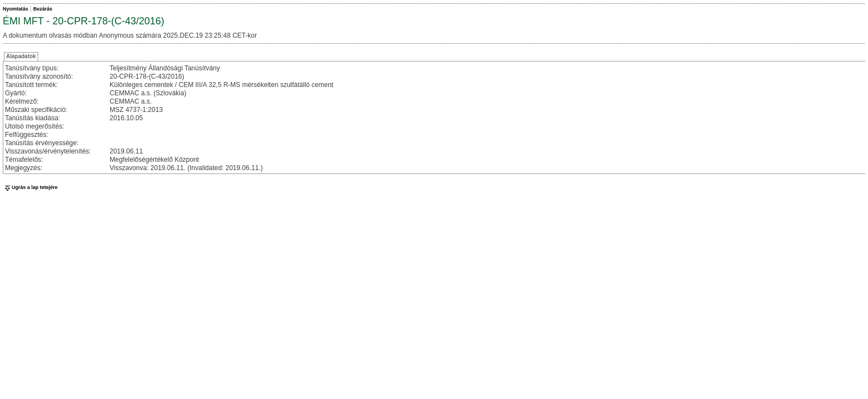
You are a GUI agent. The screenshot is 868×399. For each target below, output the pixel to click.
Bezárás (43, 9)
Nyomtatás (15, 9)
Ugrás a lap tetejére (30, 187)
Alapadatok (21, 56)
